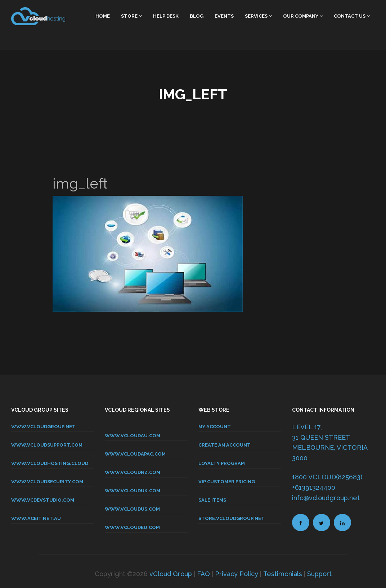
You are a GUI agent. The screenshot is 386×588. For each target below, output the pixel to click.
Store (131, 16)
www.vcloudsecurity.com (47, 482)
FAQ (203, 574)
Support (319, 574)
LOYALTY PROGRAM (222, 463)
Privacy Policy (237, 574)
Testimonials (283, 574)
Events (224, 16)
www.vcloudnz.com (133, 472)
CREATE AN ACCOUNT (225, 445)
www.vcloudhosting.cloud (50, 463)
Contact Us (352, 16)
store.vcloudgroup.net (232, 518)
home (103, 16)
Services (258, 16)
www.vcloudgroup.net (43, 427)
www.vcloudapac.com (135, 454)
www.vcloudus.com (132, 509)
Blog (197, 16)
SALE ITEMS (212, 500)
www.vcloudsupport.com (47, 445)
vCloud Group (171, 574)
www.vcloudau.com (133, 436)
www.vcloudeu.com (132, 527)
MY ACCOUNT (215, 427)
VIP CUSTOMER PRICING (227, 482)
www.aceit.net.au (36, 518)
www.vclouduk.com (133, 491)
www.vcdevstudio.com (43, 500)
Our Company (303, 16)
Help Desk (166, 16)
